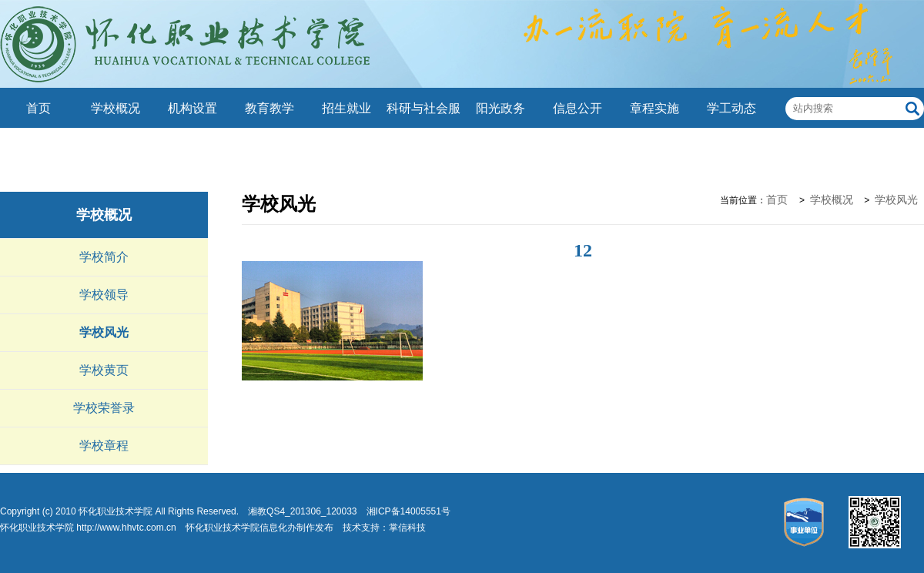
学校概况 (115, 108)
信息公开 (577, 108)
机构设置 (192, 108)
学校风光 (104, 332)
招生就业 (346, 108)
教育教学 (269, 108)
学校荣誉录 (104, 408)
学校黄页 (104, 370)
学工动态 (731, 108)
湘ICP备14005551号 (408, 511)
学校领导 (104, 295)
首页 (38, 108)
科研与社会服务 (423, 128)
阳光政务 (500, 108)
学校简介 (104, 257)
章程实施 (654, 108)
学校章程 (104, 446)
